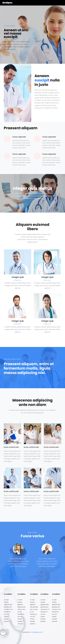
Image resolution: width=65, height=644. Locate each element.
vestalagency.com (37, 632)
